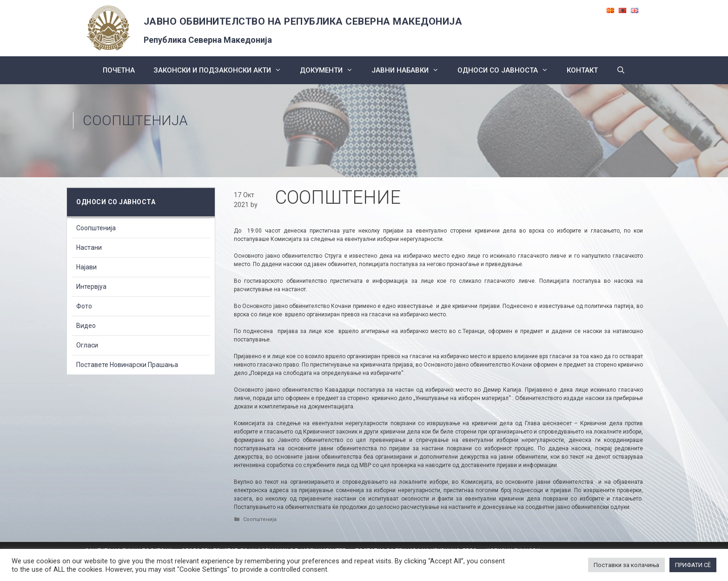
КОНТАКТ (582, 70)
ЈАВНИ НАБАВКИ (410, 70)
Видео (86, 326)
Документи (331, 70)
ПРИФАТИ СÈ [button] (693, 565)
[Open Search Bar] (621, 70)
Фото (84, 306)
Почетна (119, 70)
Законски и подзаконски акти (222, 70)
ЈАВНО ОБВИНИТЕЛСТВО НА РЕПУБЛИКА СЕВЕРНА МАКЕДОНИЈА (303, 21)
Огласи (87, 345)
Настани (89, 247)
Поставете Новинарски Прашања (127, 365)
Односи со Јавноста (507, 70)
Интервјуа (91, 287)
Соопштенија (135, 120)
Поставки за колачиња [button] (626, 565)
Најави (86, 267)
